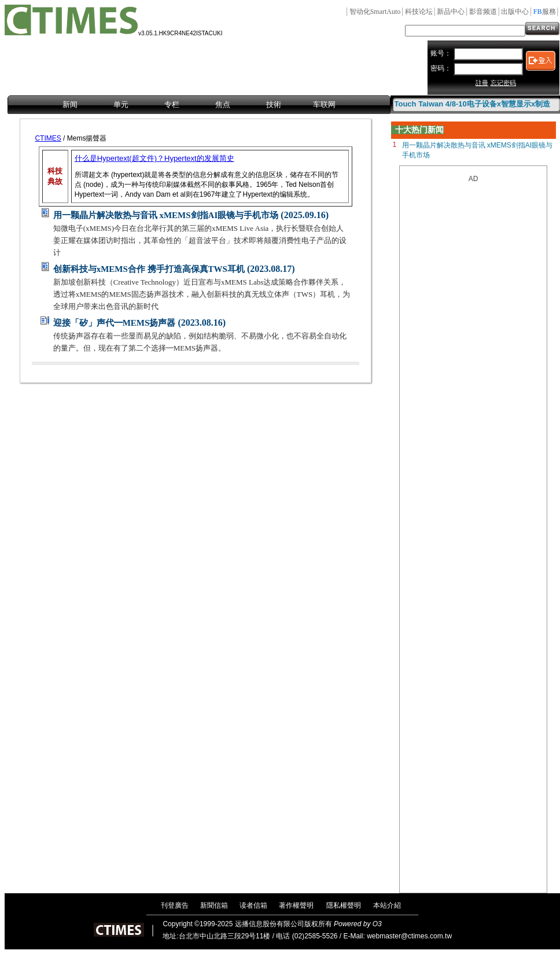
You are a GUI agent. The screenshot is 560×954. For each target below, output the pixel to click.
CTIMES (48, 138)
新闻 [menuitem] (70, 104)
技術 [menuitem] (274, 104)
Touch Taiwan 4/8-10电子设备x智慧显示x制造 (473, 104)
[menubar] (199, 105)
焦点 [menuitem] (223, 104)
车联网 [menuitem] (324, 104)
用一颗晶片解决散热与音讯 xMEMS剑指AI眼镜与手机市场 (166, 215)
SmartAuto (375, 12)
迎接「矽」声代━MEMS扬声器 (115, 323)
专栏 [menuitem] (172, 104)
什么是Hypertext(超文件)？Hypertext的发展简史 (154, 158)
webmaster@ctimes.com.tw (409, 936)
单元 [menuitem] (121, 104)
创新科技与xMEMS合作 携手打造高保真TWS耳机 (149, 269)
